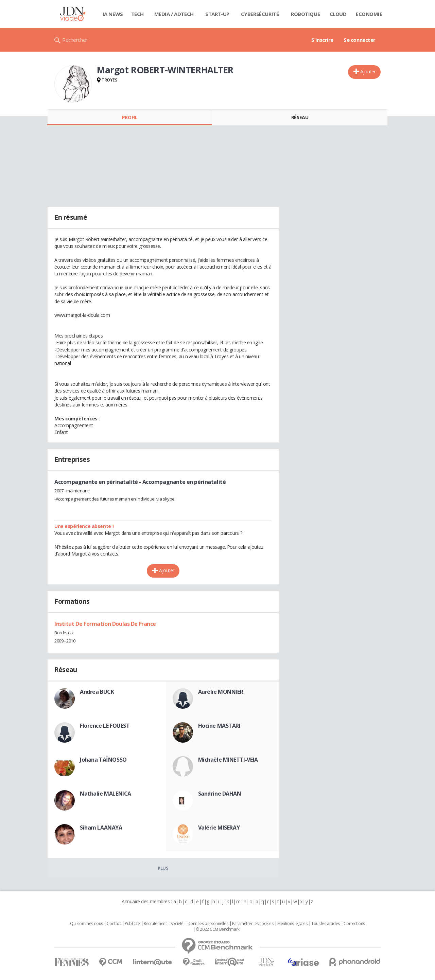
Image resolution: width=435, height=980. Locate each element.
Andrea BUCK (97, 692)
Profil (130, 117)
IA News (113, 14)
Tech (137, 14)
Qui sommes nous (86, 924)
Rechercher (75, 40)
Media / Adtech (174, 14)
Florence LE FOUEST (105, 726)
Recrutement (155, 924)
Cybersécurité (260, 14)
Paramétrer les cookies (253, 924)
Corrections (354, 924)
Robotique (305, 14)
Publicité (132, 924)
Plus (163, 868)
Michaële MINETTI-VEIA (228, 760)
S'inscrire (322, 40)
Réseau (300, 117)
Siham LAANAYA (101, 828)
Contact (114, 924)
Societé (177, 924)
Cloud (338, 14)
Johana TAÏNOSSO (103, 760)
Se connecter (360, 40)
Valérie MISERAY (219, 828)
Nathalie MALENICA (106, 794)
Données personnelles (208, 924)
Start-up (217, 14)
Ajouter (368, 71)
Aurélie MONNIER (221, 692)
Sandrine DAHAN (220, 794)
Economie (369, 14)
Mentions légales (292, 924)
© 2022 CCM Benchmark (218, 929)
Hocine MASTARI (219, 726)
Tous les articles (326, 924)
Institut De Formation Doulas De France (105, 624)
